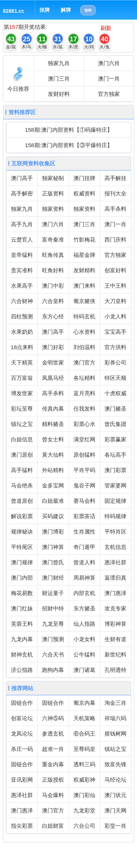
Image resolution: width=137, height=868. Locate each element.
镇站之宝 (115, 749)
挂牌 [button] (45, 10)
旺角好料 (53, 270)
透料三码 (84, 764)
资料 (88, 10)
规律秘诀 (22, 532)
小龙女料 (84, 639)
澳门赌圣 (115, 409)
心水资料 (84, 332)
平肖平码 (84, 470)
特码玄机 (84, 316)
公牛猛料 (84, 654)
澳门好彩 (53, 347)
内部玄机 (84, 593)
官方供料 (115, 347)
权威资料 (84, 193)
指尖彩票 (22, 826)
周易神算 (84, 578)
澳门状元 (115, 795)
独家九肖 (59, 63)
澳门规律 (22, 562)
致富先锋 (115, 764)
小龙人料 (115, 316)
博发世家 (22, 393)
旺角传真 (53, 255)
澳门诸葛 (84, 670)
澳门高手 (22, 178)
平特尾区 (22, 547)
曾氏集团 (115, 424)
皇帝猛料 (22, 255)
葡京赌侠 (84, 301)
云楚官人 (22, 240)
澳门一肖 (109, 78)
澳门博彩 (53, 532)
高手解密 (22, 193)
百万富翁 (22, 378)
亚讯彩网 (22, 780)
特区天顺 (115, 378)
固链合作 (22, 703)
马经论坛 (115, 780)
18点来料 (22, 347)
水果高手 (22, 286)
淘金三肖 (115, 703)
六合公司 (84, 826)
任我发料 (84, 409)
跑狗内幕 (53, 670)
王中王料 (115, 286)
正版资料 (53, 193)
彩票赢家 (115, 439)
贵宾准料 (22, 270)
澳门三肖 (59, 78)
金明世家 (53, 362)
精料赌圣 (53, 424)
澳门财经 (53, 578)
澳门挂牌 (84, 178)
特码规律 (115, 516)
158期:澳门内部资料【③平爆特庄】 (69, 145)
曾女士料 (53, 439)
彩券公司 (115, 362)
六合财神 (22, 301)
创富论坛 (22, 718)
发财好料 (59, 94)
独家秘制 (53, 178)
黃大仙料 (53, 455)
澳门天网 (115, 810)
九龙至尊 (53, 624)
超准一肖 (53, 749)
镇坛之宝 (22, 424)
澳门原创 (22, 455)
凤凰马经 (53, 378)
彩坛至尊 (22, 409)
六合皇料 (53, 301)
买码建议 (53, 516)
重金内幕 (53, 764)
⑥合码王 (84, 734)
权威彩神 (84, 780)
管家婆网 (115, 485)
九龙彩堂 (84, 810)
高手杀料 (115, 209)
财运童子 (53, 593)
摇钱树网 (115, 734)
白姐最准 (53, 501)
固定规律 (115, 501)
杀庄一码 (22, 749)
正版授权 (53, 780)
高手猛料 (22, 470)
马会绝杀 (22, 485)
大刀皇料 (115, 301)
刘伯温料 (84, 347)
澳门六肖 (109, 63)
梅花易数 (22, 593)
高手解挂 (115, 178)
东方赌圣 (84, 608)
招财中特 (53, 608)
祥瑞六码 (115, 718)
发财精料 (84, 270)
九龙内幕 (22, 639)
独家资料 (53, 209)
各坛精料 (84, 378)
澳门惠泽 (115, 593)
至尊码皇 (84, 749)
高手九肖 (22, 224)
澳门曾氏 (53, 562)
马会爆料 (53, 795)
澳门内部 (22, 578)
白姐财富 (53, 826)
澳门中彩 (53, 286)
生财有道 (115, 639)
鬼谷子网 (84, 485)
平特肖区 (115, 532)
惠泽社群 (115, 562)
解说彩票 (22, 516)
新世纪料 (115, 654)
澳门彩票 (115, 470)
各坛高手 (115, 455)
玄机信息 (115, 547)
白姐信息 (22, 439)
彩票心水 (84, 424)
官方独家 (109, 94)
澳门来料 (84, 286)
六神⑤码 (53, 718)
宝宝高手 (115, 332)
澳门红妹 (22, 608)
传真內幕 (53, 409)
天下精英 (22, 362)
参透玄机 (53, 734)
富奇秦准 (53, 240)
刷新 (106, 28)
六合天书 (53, 654)
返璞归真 (115, 578)
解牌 (66, 10)
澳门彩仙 (84, 795)
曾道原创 (22, 501)
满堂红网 (84, 439)
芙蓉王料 (22, 624)
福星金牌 (84, 255)
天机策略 (84, 718)
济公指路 (22, 670)
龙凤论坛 (22, 734)
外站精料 (53, 470)
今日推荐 (18, 89)
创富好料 (115, 270)
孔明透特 (115, 670)
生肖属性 (84, 532)
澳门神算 (53, 547)
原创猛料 (84, 455)
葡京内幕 (84, 703)
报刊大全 (115, 193)
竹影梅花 (84, 240)
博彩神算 (115, 624)
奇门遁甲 (84, 547)
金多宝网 (53, 485)
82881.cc (14, 11)
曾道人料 (84, 562)
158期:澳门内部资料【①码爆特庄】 (69, 130)
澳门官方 (84, 362)
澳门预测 (53, 639)
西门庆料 (115, 240)
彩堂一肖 (115, 826)
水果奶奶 (22, 332)
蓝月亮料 (84, 393)
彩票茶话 (84, 516)
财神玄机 (22, 654)
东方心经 (53, 316)
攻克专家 (115, 608)
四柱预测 (22, 316)
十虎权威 (115, 393)
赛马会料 (84, 501)
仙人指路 (84, 624)
